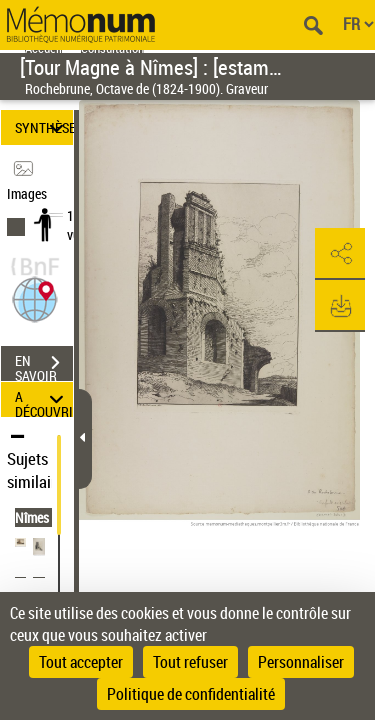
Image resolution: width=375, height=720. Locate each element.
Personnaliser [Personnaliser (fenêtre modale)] (301, 662)
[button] (35, 297)
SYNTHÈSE (44, 127)
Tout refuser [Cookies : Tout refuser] (190, 662)
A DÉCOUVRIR (44, 399)
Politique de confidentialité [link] (191, 694)
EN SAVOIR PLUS (44, 365)
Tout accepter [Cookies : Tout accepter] (81, 662)
